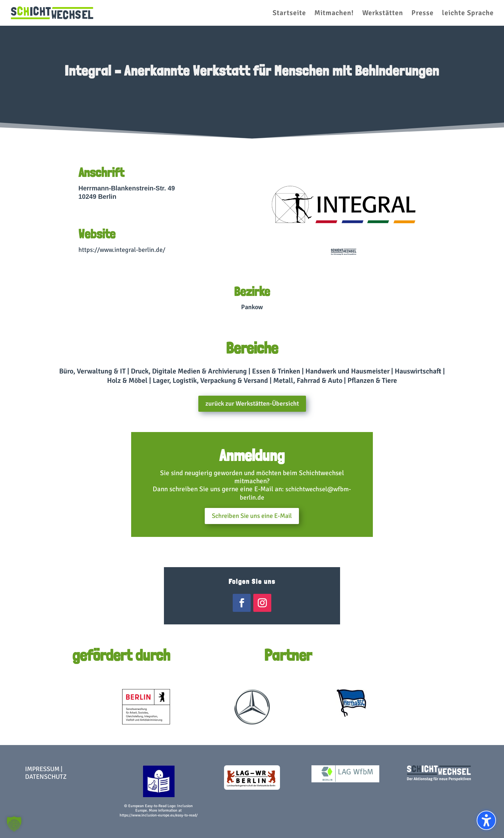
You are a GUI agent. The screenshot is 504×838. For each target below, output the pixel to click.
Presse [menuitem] (423, 14)
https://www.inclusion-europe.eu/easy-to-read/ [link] (159, 815)
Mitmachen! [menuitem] (334, 14)
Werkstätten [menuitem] (383, 14)
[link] (52, 12)
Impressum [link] (42, 769)
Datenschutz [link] (46, 777)
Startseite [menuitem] (289, 14)
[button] (14, 824)
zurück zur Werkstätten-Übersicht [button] (252, 404)
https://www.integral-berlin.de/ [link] (122, 250)
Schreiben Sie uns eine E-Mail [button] (252, 516)
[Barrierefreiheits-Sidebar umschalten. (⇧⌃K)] (486, 820)
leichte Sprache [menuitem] (468, 14)
